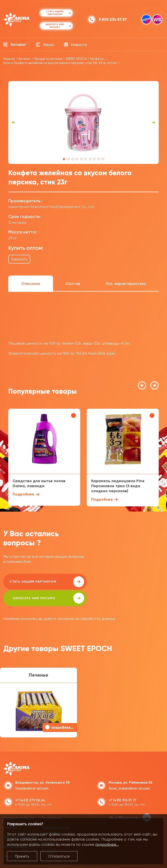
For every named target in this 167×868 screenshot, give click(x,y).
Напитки (10, 811)
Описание (31, 284)
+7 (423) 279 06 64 (30, 784)
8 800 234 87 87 (113, 20)
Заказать (19, 259)
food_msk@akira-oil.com (129, 772)
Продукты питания (19, 802)
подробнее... (107, 844)
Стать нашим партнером (42, 582)
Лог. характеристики (126, 284)
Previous (14, 123)
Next (153, 123)
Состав (73, 284)
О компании (52, 802)
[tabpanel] (83, 123)
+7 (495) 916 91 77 (122, 784)
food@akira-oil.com (32, 772)
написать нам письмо (124, 582)
